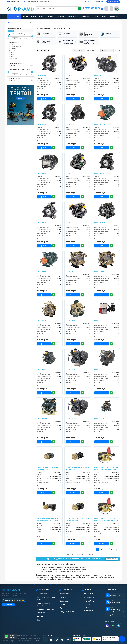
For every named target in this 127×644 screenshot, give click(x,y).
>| (119, 549)
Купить (44, 98)
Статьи (95, 17)
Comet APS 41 (99, 319)
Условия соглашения (42, 603)
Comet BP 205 (70, 123)
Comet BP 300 (42, 123)
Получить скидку (64, 610)
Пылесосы (61, 17)
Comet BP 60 (41, 172)
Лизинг (61, 606)
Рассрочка (38, 610)
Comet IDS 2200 (71, 270)
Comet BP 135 (70, 74)
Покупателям (115, 17)
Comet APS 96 (99, 418)
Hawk (12, 55)
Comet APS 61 (70, 368)
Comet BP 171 (70, 221)
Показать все (13, 59)
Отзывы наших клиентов (89, 603)
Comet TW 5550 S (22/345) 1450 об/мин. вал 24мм (78, 467)
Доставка (61, 600)
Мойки (33, 17)
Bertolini (13, 49)
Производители (73, 17)
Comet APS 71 (70, 418)
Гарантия (61, 603)
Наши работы (86, 600)
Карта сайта (85, 606)
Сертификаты (86, 596)
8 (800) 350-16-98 (92, 8)
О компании (39, 593)
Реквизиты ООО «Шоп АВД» (44, 596)
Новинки (25, 17)
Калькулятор (85, 17)
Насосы (41, 17)
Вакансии (38, 606)
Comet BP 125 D (100, 123)
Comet (11, 30)
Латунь (13, 81)
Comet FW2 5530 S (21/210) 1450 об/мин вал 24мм (48, 467)
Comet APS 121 (100, 368)
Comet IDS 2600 (42, 319)
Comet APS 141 (42, 418)
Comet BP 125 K (42, 270)
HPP (12, 57)
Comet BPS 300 (100, 172)
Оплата (61, 596)
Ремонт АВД (85, 593)
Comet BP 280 (42, 221)
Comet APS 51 (42, 368)
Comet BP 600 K (100, 221)
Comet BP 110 (70, 172)
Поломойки (51, 17)
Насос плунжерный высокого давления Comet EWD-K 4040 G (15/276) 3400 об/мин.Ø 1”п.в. (48, 518)
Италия (13, 66)
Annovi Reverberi (16, 47)
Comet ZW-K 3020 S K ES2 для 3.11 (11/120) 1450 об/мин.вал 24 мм (107, 467)
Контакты (104, 17)
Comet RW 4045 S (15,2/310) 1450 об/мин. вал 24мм (77, 518)
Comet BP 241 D (42, 74)
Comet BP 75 (99, 74)
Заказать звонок (113, 2)
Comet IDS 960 (71, 319)
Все (12, 45)
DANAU (13, 53)
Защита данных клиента (43, 600)
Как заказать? (63, 593)
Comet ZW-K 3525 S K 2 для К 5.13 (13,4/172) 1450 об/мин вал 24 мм (106, 518)
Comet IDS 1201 (100, 270)
